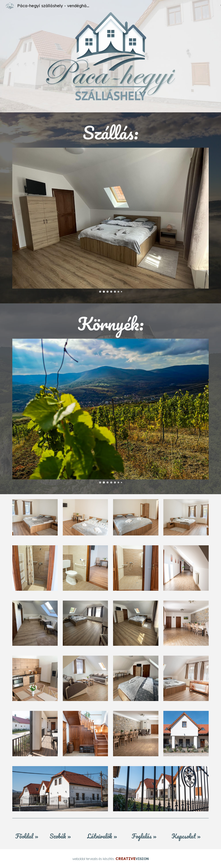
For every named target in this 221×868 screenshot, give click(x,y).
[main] (110, 132)
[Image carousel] (110, 220)
